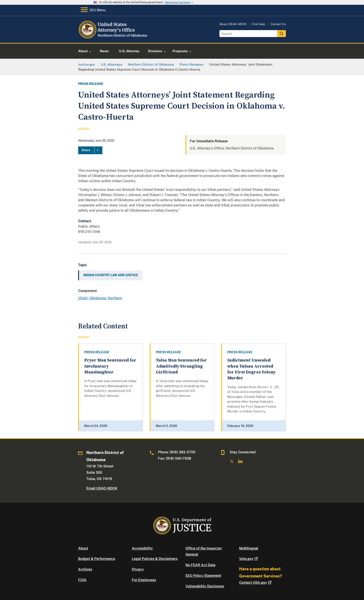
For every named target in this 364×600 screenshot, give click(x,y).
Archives (85, 569)
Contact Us (278, 24)
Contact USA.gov (256, 583)
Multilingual (249, 548)
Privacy (138, 569)
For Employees (144, 580)
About (83, 548)
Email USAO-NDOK (102, 488)
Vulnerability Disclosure (205, 586)
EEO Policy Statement (203, 576)
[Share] (90, 150)
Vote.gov (249, 559)
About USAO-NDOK (233, 24)
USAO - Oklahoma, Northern (100, 298)
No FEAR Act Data (200, 565)
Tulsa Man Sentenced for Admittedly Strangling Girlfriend (181, 366)
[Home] (113, 38)
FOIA (82, 580)
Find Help (259, 24)
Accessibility (142, 548)
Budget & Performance (97, 559)
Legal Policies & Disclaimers (155, 559)
